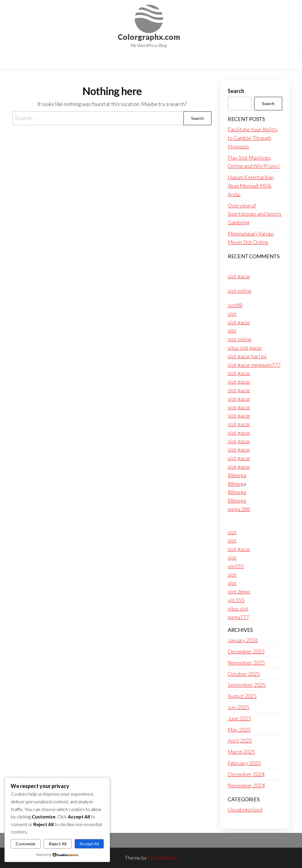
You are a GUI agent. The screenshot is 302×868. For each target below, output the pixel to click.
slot (232, 314)
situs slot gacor (245, 348)
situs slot (238, 609)
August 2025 (242, 696)
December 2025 (246, 651)
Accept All (89, 844)
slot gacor (239, 276)
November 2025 (246, 663)
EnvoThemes (163, 858)
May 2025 (239, 730)
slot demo (239, 591)
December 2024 (246, 774)
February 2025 (244, 763)
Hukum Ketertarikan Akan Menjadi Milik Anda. (251, 186)
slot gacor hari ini (247, 356)
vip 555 (236, 600)
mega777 (238, 617)
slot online (240, 291)
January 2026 (243, 640)
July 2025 (239, 707)
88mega (237, 475)
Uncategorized (245, 810)
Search (236, 91)
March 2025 (241, 752)
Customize (26, 844)
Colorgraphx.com (149, 37)
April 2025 (240, 741)
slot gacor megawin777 (254, 365)
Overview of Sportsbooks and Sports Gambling (255, 214)
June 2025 (239, 718)
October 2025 (244, 674)
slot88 (235, 305)
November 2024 (246, 785)
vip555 (236, 566)
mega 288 (239, 509)
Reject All (58, 844)
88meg (235, 484)
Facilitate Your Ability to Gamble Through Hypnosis (253, 138)
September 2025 (247, 685)
